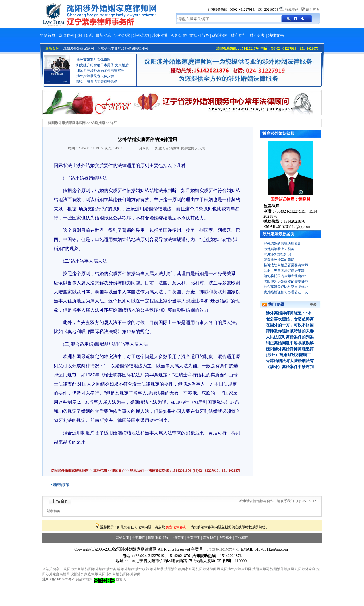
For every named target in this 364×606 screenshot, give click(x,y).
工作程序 (241, 538)
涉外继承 (122, 35)
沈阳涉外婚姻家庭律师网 (70, 471)
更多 (313, 305)
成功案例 (66, 35)
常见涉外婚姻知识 (277, 254)
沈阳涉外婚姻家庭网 (180, 569)
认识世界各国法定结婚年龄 (284, 271)
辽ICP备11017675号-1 (223, 549)
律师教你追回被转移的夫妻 (290, 331)
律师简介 (118, 471)
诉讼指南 (220, 35)
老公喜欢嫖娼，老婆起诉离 (290, 319)
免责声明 (193, 538)
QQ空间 (159, 148)
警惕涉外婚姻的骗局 (279, 260)
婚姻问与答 (199, 35)
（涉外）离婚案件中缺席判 (290, 367)
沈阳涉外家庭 (305, 569)
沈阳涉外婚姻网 (282, 569)
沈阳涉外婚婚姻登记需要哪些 (286, 281)
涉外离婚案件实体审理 (94, 63)
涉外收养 (160, 35)
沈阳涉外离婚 (74, 569)
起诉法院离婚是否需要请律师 (286, 265)
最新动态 (104, 35)
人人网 (200, 148)
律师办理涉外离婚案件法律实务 (100, 73)
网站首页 (47, 35)
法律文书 (276, 35)
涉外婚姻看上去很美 (279, 249)
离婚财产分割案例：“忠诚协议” (100, 57)
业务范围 (100, 471)
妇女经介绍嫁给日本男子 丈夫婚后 (103, 68)
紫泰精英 (53, 511)
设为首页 (313, 9)
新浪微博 (173, 148)
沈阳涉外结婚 (95, 569)
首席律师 (271, 206)
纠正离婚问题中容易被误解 (290, 343)
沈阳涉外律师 (130, 574)
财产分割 (257, 35)
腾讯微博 (187, 148)
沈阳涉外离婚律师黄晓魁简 (290, 349)
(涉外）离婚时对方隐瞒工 (288, 355)
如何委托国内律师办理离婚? (285, 276)
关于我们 (138, 538)
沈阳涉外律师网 (208, 569)
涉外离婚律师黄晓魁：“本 (289, 313)
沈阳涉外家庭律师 (84, 574)
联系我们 (136, 471)
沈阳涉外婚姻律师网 (236, 569)
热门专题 (85, 35)
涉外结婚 (179, 35)
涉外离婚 (141, 35)
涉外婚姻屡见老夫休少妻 (95, 79)
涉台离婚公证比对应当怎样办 (286, 287)
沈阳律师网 (261, 569)
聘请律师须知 (158, 538)
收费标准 (226, 538)
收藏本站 (292, 9)
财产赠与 (239, 35)
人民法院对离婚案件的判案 (290, 337)
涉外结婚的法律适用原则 (282, 244)
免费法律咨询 (176, 527)
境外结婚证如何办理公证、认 (286, 292)
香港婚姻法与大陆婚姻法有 (290, 361)
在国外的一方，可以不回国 (290, 325)
